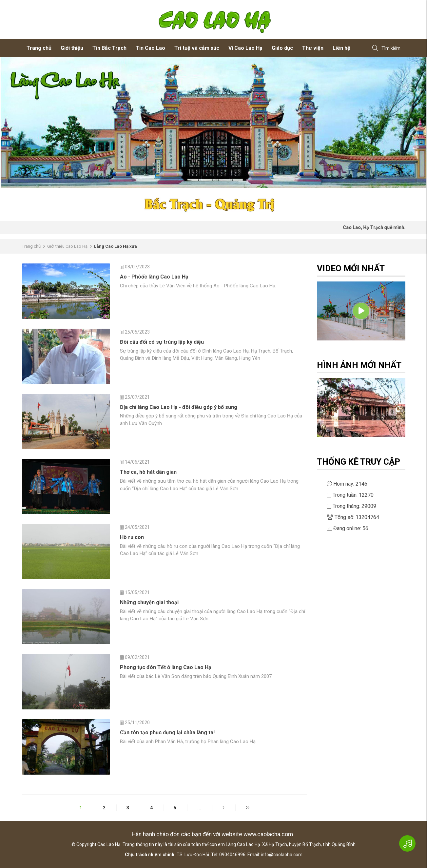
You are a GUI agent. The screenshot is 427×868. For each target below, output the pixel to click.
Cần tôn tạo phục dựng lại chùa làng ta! (167, 733)
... (199, 808)
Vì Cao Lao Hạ (245, 48)
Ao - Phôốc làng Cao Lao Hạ (154, 277)
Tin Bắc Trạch (109, 48)
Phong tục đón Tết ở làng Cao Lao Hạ (166, 667)
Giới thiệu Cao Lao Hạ (67, 246)
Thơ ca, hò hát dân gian (148, 472)
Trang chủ (39, 48)
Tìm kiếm (386, 48)
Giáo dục (282, 48)
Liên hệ (341, 48)
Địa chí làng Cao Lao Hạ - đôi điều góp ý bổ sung (179, 407)
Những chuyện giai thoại (149, 602)
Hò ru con (132, 537)
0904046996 (232, 855)
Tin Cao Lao (150, 48)
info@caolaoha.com (282, 855)
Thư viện (313, 48)
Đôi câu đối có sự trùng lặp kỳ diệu (162, 342)
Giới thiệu (72, 48)
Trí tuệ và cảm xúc (197, 48)
